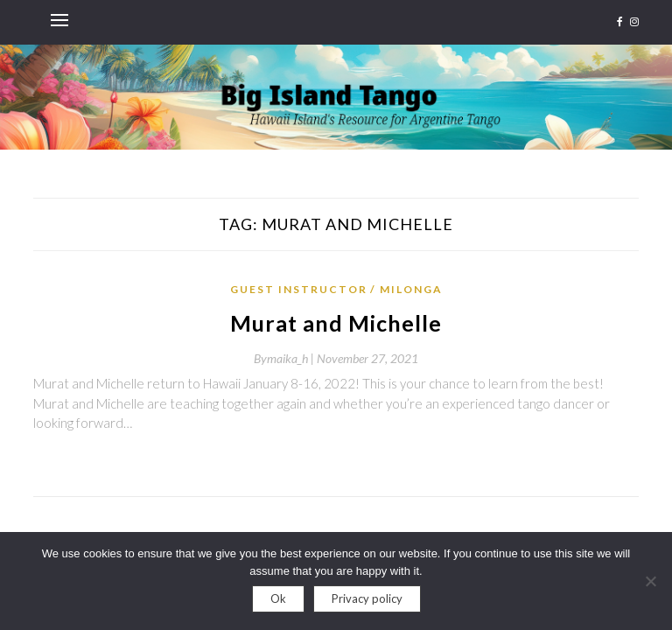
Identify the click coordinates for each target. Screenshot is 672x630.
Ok (278, 598)
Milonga (411, 289)
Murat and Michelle (336, 323)
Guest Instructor (299, 289)
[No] (650, 581)
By (285, 358)
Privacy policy (367, 598)
